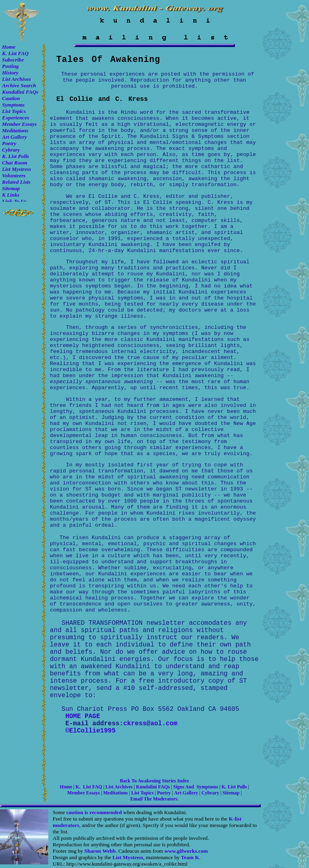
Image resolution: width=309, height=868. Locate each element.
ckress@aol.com (150, 724)
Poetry (9, 143)
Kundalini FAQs (20, 92)
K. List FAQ (15, 53)
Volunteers (14, 175)
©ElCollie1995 (90, 731)
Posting (10, 66)
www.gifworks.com (186, 851)
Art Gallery (14, 137)
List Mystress (16, 169)
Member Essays (19, 124)
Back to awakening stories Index (154, 781)
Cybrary (11, 150)
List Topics (14, 111)
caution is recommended (94, 812)
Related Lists (16, 182)
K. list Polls (15, 156)
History (10, 73)
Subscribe (13, 60)
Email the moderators (154, 799)
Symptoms (13, 105)
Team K (190, 857)
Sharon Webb (100, 851)
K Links (11, 195)
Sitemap (11, 188)
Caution (11, 98)
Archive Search (19, 85)
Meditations (15, 130)
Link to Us (14, 201)
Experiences (15, 118)
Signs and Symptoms (196, 787)
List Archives (16, 79)
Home (9, 47)
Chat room (15, 163)
